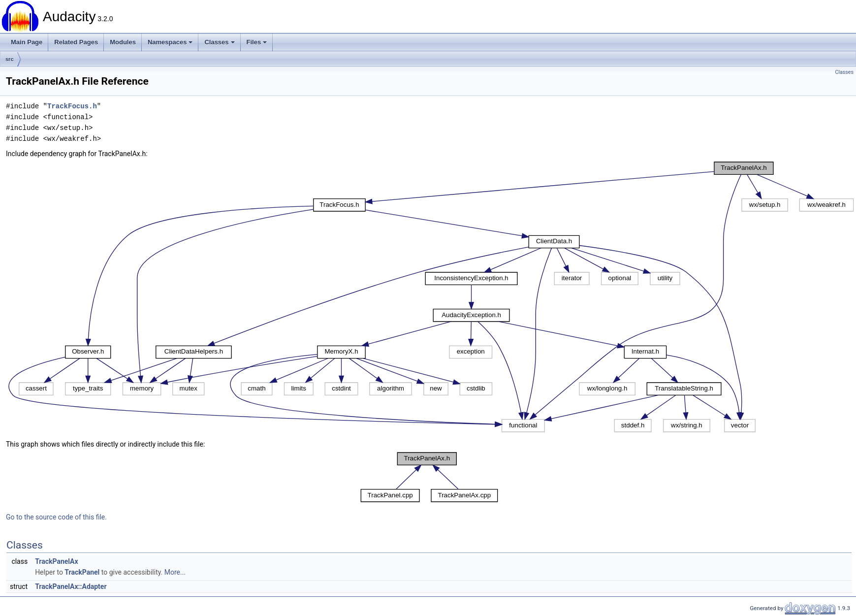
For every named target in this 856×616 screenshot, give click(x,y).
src (10, 59)
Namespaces (170, 42)
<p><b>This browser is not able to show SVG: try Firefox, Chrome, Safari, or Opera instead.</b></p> (431, 297)
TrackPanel (82, 572)
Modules (123, 42)
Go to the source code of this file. (56, 517)
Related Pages (76, 42)
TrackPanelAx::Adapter (71, 586)
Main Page (27, 42)
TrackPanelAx (56, 561)
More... (175, 572)
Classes (219, 42)
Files (257, 42)
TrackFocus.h (72, 106)
